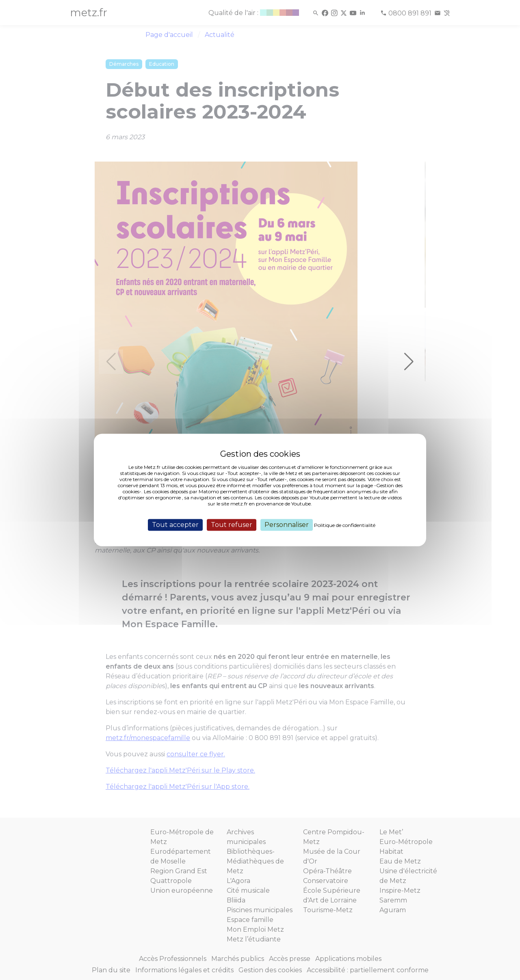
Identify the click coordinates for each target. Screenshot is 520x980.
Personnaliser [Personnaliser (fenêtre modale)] (287, 525)
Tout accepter (175, 525)
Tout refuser (232, 525)
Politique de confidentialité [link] (345, 525)
